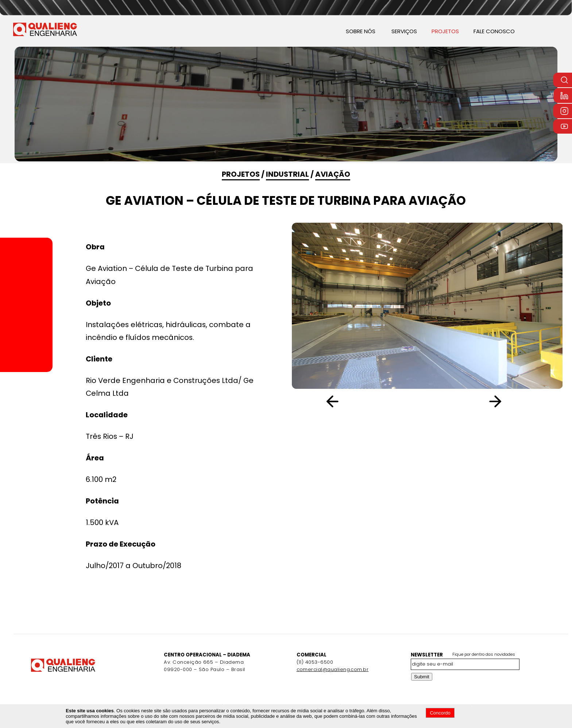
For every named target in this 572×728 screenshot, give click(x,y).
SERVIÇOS (404, 31)
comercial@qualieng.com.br (333, 669)
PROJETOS (445, 31)
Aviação (333, 174)
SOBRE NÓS (361, 31)
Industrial (287, 174)
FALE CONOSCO (494, 31)
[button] (500, 402)
